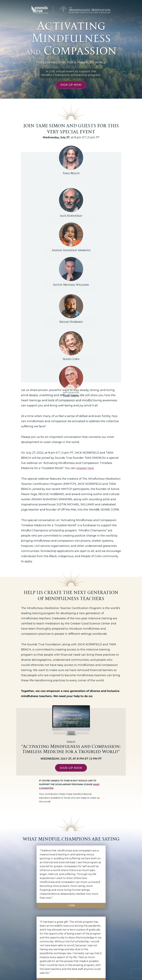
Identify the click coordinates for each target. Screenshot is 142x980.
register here (85, 379)
